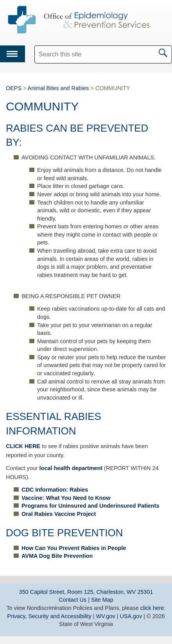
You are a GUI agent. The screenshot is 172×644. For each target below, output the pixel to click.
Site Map (102, 600)
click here (152, 608)
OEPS (14, 88)
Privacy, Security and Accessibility (49, 616)
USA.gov (131, 616)
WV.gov (106, 616)
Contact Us (73, 600)
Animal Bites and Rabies (58, 88)
